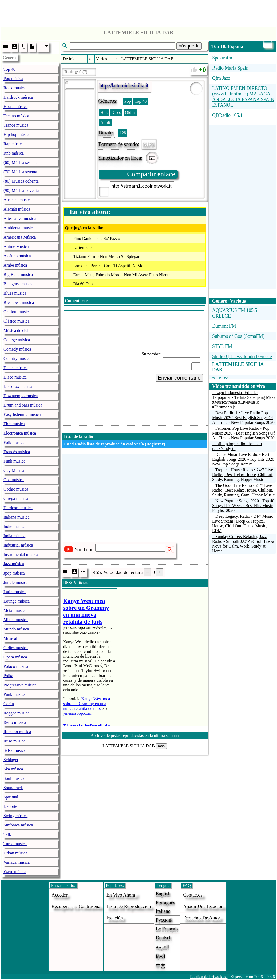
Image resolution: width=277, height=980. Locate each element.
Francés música (17, 452)
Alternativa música (20, 218)
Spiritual (11, 797)
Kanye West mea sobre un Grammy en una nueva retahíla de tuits (86, 704)
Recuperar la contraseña (76, 906)
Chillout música (17, 312)
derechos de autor (202, 918)
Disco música (15, 377)
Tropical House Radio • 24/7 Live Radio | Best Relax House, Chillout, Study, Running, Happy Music (243, 475)
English (163, 894)
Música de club (17, 330)
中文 (161, 966)
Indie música (14, 526)
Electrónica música (20, 433)
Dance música (15, 368)
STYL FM (222, 346)
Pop (128, 101)
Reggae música (16, 713)
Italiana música (16, 517)
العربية (162, 947)
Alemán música (17, 209)
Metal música (15, 610)
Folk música (14, 442)
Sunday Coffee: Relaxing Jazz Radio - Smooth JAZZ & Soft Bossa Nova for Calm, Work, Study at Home (243, 544)
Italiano (163, 911)
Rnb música (14, 153)
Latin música (15, 592)
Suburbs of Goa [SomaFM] (238, 336)
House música (15, 107)
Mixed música (16, 620)
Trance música (16, 125)
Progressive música (20, 685)
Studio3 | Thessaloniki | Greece (242, 356)
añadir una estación (203, 906)
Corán (9, 704)
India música (14, 536)
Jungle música (16, 582)
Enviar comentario (179, 378)
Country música (17, 358)
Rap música (13, 144)
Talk (7, 834)
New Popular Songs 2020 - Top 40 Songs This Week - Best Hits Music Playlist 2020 (243, 506)
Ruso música (14, 741)
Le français (167, 929)
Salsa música (15, 750)
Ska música (13, 769)
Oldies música (16, 648)
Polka (8, 676)
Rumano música (17, 732)
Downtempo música (21, 396)
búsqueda (189, 46)
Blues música (15, 293)
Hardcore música (18, 508)
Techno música (16, 116)
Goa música (14, 480)
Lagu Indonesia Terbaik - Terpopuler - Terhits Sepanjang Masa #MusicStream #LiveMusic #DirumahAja (244, 400)
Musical (10, 638)
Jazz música (14, 564)
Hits (104, 112)
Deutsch (164, 938)
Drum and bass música (23, 405)
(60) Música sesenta (21, 162)
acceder (60, 895)
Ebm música (14, 424)
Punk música (14, 694)
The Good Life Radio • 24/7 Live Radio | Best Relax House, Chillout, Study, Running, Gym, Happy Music (243, 490)
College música (17, 340)
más (161, 746)
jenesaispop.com (77, 713)
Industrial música (18, 545)
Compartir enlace (151, 174)
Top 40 (9, 69)
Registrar (155, 444)
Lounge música (17, 601)
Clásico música (16, 321)
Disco (116, 112)
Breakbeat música (19, 302)
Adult (105, 122)
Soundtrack (13, 788)
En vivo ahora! (122, 895)
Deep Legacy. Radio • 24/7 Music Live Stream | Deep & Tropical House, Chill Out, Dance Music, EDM (243, 523)
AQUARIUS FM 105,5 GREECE (235, 313)
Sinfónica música (18, 825)
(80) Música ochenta (21, 181)
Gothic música (16, 489)
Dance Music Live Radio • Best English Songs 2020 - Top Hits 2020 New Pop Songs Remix (243, 459)
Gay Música (14, 470)
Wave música (15, 872)
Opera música (15, 657)
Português (165, 902)
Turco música (15, 844)
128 (123, 133)
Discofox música (18, 386)
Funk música (14, 461)
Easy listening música (22, 414)
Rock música (15, 88)
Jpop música (14, 573)
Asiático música (17, 256)
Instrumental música (21, 554)
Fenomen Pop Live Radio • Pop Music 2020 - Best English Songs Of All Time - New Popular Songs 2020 (244, 433)
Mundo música (16, 629)
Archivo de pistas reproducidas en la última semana (135, 735)
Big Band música (18, 274)
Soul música (14, 778)
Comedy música (17, 349)
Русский (164, 920)
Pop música (13, 79)
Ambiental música (19, 228)
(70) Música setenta (20, 172)
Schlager (11, 760)
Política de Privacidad (209, 977)
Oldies (130, 112)
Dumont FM (224, 326)
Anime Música (16, 246)
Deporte (10, 806)
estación (115, 918)
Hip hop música (17, 134)
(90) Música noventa (21, 190)
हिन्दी (161, 956)
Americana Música (20, 237)
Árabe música (15, 265)
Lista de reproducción (129, 906)
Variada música (17, 862)
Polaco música (16, 666)
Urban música (15, 853)
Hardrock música (18, 97)
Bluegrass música (18, 284)
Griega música (16, 498)
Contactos (193, 895)
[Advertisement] (138, 12)
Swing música (15, 816)
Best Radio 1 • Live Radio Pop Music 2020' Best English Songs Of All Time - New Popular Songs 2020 (243, 418)
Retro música (15, 722)
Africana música (17, 200)
